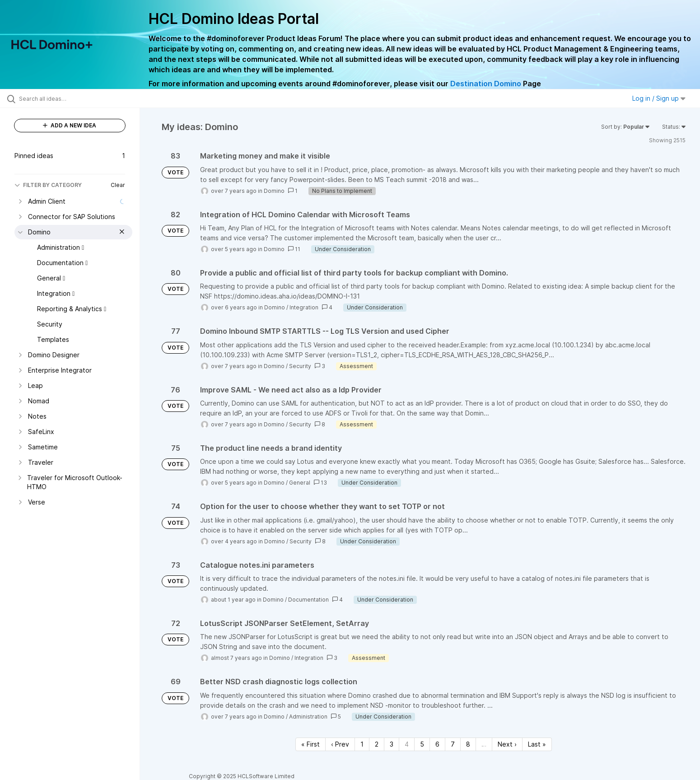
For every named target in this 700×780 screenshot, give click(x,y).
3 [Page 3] (392, 744)
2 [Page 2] (377, 744)
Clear (118, 185)
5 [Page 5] (422, 744)
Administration (308, 717)
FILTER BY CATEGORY (48, 185)
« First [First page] (310, 744)
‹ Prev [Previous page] (340, 744)
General (300, 483)
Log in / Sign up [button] (659, 98)
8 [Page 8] (468, 744)
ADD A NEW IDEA (70, 125)
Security (300, 366)
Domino (274, 191)
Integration (304, 307)
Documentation (308, 600)
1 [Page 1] (362, 744)
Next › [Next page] (507, 744)
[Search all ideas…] (81, 98)
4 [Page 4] (407, 744)
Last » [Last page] (537, 744)
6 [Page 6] (437, 744)
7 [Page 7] (453, 744)
